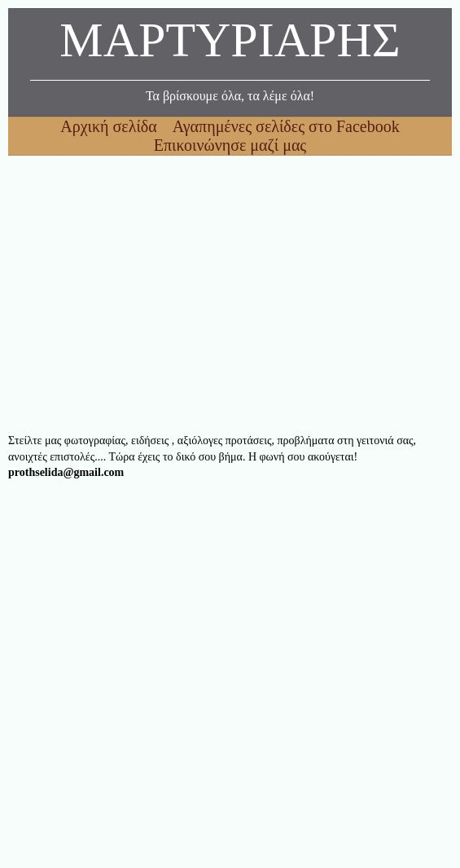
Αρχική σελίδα (110, 126)
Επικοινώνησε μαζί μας (230, 145)
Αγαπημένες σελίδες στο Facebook (286, 126)
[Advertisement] (230, 294)
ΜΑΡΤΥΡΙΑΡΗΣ (230, 44)
